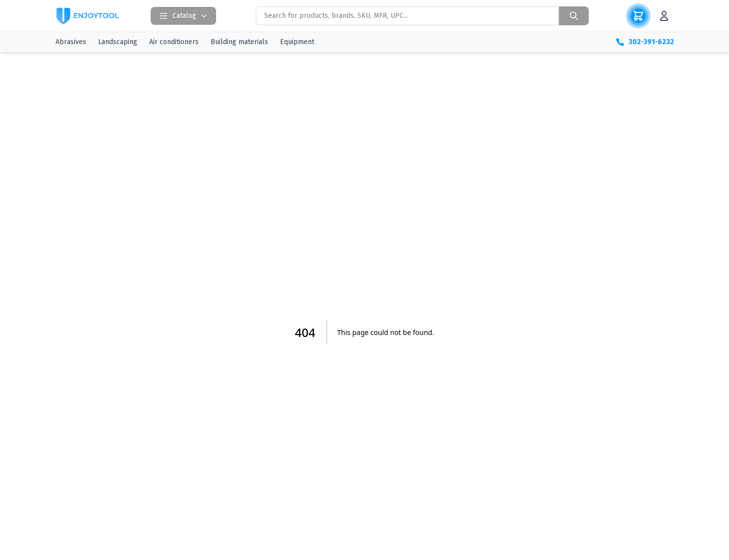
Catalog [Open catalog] (183, 16)
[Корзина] (638, 16)
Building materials (239, 42)
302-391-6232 (645, 42)
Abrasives (71, 42)
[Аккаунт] (664, 16)
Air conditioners (174, 42)
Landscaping (118, 42)
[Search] (574, 16)
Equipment (297, 42)
